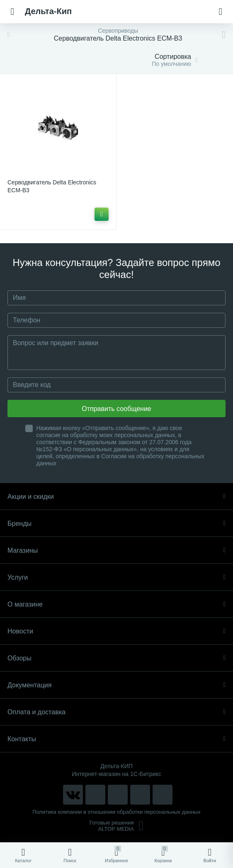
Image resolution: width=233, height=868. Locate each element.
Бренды (116, 523)
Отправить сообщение (116, 409)
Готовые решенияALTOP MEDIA (117, 826)
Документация (116, 685)
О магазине (116, 604)
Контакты (116, 739)
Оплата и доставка (116, 712)
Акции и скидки (116, 497)
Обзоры (116, 658)
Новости (116, 631)
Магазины (116, 550)
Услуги (116, 577)
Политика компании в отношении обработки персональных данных (116, 812)
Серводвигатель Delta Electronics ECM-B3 (52, 186)
